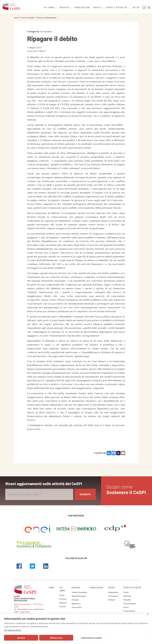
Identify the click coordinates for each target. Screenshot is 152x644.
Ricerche (65, 8)
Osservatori (77, 607)
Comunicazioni (130, 604)
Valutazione (113, 592)
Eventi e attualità (117, 8)
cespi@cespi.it (25, 612)
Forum (126, 607)
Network (63, 603)
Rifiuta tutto (47, 638)
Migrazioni (76, 604)
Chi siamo (49, 8)
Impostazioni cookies (76, 638)
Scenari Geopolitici (79, 592)
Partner (63, 607)
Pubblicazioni (82, 8)
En (134, 8)
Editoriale (127, 596)
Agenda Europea (79, 596)
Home (16, 18)
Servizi (97, 8)
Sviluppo (75, 600)
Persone (63, 599)
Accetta (18, 638)
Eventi (126, 592)
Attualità (127, 600)
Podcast (112, 600)
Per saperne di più (13, 630)
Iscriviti (85, 494)
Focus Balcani (129, 611)
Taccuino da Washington (46, 18)
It (138, 8)
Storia (62, 595)
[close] (148, 614)
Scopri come (126, 490)
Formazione (113, 596)
